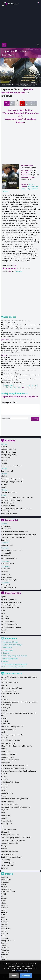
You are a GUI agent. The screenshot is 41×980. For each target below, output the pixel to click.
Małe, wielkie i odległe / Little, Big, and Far (17, 746)
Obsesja (4, 484)
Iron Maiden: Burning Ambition (12, 479)
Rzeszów (4, 933)
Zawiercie (5, 959)
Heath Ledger (26, 189)
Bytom (4, 884)
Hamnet (4, 718)
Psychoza (5, 810)
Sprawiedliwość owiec (9, 514)
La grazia (5, 738)
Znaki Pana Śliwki (7, 471)
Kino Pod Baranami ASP (10, 624)
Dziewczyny (5, 708)
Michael (6, 661)
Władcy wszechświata (9, 558)
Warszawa (5, 950)
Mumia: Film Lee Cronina (10, 760)
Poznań (4, 924)
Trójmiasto (5, 948)
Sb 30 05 (17, 103)
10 (36, 386)
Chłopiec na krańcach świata (12, 688)
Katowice (5, 908)
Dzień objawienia (7, 564)
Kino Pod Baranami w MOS (11, 627)
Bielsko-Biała (6, 880)
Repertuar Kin (13, 593)
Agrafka (4, 597)
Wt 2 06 (31, 103)
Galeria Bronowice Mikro (10, 608)
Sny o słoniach (6, 577)
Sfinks (3, 633)
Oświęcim (5, 922)
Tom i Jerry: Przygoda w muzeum (13, 537)
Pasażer (4, 460)
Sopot (4, 936)
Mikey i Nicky (6, 529)
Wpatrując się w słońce (10, 851)
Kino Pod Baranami (8, 622)
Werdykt (4, 463)
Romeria (4, 487)
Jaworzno (5, 905)
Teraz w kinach (14, 673)
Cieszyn (4, 887)
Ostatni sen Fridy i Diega (10, 782)
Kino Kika (5, 616)
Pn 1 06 (27, 103)
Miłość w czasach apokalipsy (12, 500)
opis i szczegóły (21, 85)
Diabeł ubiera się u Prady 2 (13, 645)
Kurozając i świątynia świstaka (12, 482)
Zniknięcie (5, 868)
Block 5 (4, 476)
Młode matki (6, 457)
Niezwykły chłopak (8, 506)
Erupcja (4, 446)
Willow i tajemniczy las (9, 580)
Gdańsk (4, 898)
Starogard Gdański (8, 941)
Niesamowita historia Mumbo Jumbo (15, 532)
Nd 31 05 (22, 103)
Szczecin (4, 943)
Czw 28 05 (7, 103)
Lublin (3, 915)
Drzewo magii (6, 526)
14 (19, 388)
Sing (3, 826)
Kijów (3, 613)
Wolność (4, 849)
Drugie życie (6, 569)
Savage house (6, 574)
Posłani (4, 796)
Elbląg (3, 894)
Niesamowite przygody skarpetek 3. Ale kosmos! (19, 534)
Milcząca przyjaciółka (9, 455)
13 (15, 388)
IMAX (3, 610)
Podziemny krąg (7, 545)
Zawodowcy (6, 540)
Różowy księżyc (7, 821)
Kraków (4, 912)
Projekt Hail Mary (8, 801)
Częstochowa (6, 889)
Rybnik (4, 931)
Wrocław (4, 955)
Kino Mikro (5, 619)
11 (7, 388)
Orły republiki (6, 553)
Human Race (6, 724)
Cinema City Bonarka (9, 599)
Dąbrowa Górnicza (8, 891)
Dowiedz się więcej (23, 971)
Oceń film (19, 271)
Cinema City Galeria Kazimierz (12, 602)
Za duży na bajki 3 (8, 854)
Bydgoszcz (5, 882)
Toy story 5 (5, 585)
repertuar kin (10, 85)
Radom (4, 926)
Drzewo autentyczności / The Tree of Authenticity (19, 702)
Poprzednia (8, 386)
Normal (4, 774)
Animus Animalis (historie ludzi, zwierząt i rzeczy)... (19, 677)
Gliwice (4, 903)
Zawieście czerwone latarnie (11, 466)
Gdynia (4, 901)
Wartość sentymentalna (10, 843)
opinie (35, 85)
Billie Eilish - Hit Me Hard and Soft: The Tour (17, 497)
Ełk (2, 896)
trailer (29, 85)
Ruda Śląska (6, 929)
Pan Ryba (5, 785)
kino (14, 4)
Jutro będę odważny (9, 449)
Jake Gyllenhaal (33, 186)
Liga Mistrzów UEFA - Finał (11, 740)
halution (4, 355)
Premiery (10, 440)
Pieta (3, 790)
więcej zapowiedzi (9, 588)
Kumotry (4, 571)
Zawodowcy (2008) (8, 862)
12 (11, 388)
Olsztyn (4, 919)
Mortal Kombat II (8, 503)
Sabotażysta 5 (7, 824)
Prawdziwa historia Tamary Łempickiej (15, 799)
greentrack (5, 340)
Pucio (3, 813)
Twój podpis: (6, 418)
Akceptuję (26, 976)
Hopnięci (4, 721)
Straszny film (6, 556)
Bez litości (5, 680)
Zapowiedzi (11, 520)
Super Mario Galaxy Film (10, 835)
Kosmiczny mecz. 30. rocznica (12, 550)
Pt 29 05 (12, 103)
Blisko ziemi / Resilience (10, 683)
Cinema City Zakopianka (10, 605)
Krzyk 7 (4, 732)
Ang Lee (11, 60)
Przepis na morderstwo (10, 804)
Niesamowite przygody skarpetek (15, 664)
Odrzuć (14, 976)
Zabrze (4, 957)
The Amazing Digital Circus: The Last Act (16, 837)
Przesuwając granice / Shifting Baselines (16, 807)
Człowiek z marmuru (9, 691)
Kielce (3, 910)
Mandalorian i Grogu (9, 452)
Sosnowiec (5, 938)
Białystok (5, 877)
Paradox (4, 630)
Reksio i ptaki (6, 815)
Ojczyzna (5, 779)
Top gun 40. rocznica (9, 492)
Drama (4, 696)
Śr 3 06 (35, 103)
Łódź (3, 917)
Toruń (4, 945)
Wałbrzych (5, 952)
